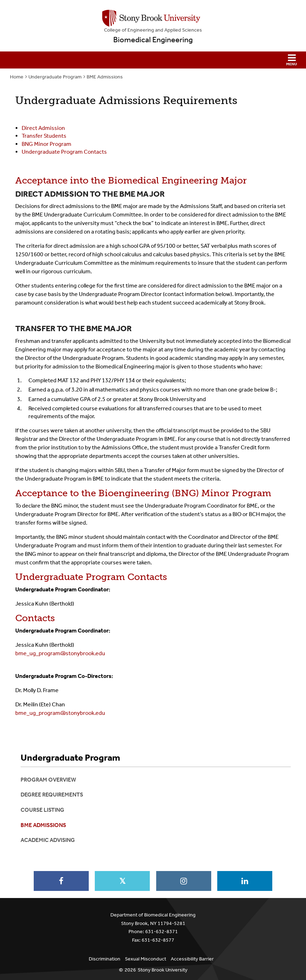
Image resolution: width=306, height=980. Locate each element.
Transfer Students (44, 136)
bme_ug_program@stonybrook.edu (60, 653)
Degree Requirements (52, 795)
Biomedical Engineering (153, 40)
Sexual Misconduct (146, 959)
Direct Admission (43, 128)
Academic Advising (48, 840)
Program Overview (48, 780)
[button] (153, 60)
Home (17, 77)
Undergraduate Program (55, 77)
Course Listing (42, 810)
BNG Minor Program (47, 144)
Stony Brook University (163, 970)
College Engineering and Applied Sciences (153, 30)
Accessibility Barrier (192, 959)
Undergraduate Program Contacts (64, 152)
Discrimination (105, 959)
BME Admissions (105, 77)
